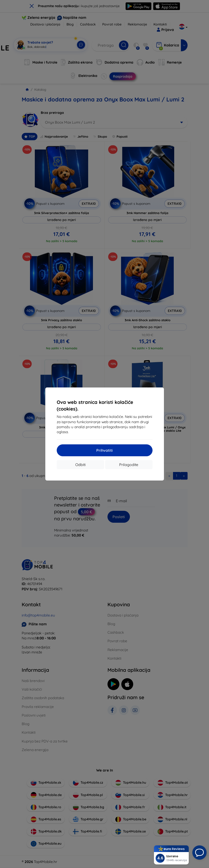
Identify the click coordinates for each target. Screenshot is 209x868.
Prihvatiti (104, 450)
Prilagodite (129, 465)
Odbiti (80, 465)
